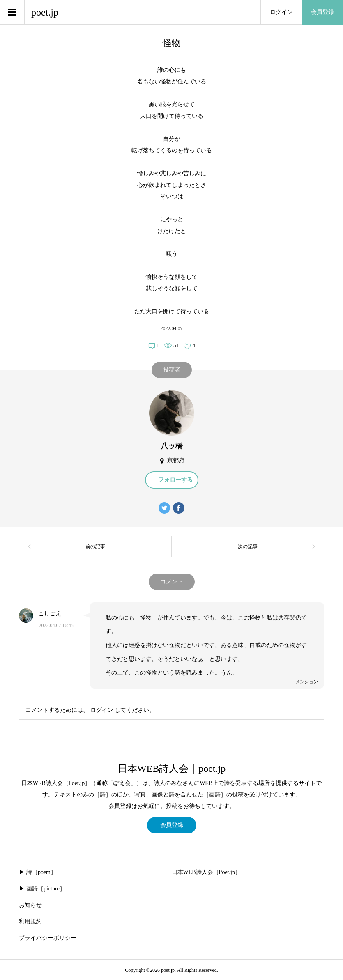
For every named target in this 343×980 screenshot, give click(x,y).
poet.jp (45, 12)
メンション (307, 682)
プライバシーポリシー (48, 938)
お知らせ (30, 905)
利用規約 (30, 921)
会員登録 (322, 12)
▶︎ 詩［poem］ (38, 872)
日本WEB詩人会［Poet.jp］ (206, 872)
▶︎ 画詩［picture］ (42, 889)
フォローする (175, 480)
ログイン (281, 12)
